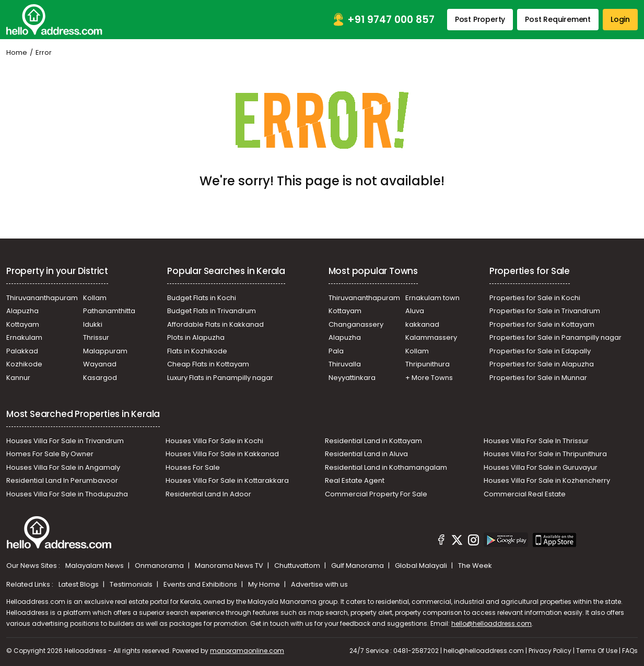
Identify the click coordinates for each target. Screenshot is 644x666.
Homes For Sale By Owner (50, 454)
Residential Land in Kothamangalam (386, 467)
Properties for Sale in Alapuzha (542, 364)
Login (620, 19)
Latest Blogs (79, 584)
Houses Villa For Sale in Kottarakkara (227, 480)
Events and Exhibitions (201, 584)
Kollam (95, 298)
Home (17, 52)
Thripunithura (428, 364)
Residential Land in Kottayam (373, 441)
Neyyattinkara (352, 378)
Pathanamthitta (109, 311)
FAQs (630, 651)
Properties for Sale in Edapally (540, 351)
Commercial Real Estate (525, 494)
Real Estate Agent (355, 480)
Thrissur (96, 337)
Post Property (480, 19)
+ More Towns (429, 378)
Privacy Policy (550, 651)
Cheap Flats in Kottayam (208, 364)
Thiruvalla (345, 364)
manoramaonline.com (247, 651)
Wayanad (100, 364)
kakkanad (422, 324)
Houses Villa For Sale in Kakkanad (222, 454)
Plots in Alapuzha (196, 337)
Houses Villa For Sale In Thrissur (536, 441)
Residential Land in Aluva (366, 454)
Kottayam (23, 324)
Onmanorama (160, 566)
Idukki (93, 324)
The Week (475, 566)
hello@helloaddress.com (491, 623)
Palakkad (22, 351)
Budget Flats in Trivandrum (212, 311)
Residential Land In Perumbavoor (62, 480)
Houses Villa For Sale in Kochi (214, 441)
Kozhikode (24, 364)
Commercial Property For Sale (376, 494)
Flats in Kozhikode (197, 351)
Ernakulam (24, 337)
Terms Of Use (597, 651)
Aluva (415, 311)
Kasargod (100, 378)
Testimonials (132, 584)
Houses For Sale (193, 467)
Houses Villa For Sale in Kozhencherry (547, 480)
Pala (336, 351)
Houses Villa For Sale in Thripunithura (545, 454)
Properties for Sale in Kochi (535, 298)
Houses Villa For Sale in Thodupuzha (67, 494)
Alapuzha (22, 311)
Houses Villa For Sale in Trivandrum (65, 441)
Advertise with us (319, 584)
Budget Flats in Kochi (202, 298)
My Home (265, 584)
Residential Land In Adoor (208, 494)
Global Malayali (422, 566)
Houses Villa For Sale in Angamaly (63, 467)
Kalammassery (431, 337)
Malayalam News (95, 566)
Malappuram (105, 351)
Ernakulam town (432, 298)
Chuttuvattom (298, 566)
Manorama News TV (230, 566)
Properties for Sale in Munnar (538, 378)
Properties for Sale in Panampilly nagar (555, 337)
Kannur (18, 378)
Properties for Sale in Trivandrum (545, 311)
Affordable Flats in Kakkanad (215, 324)
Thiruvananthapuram (42, 298)
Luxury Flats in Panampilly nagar (220, 378)
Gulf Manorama (358, 566)
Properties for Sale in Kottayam (542, 324)
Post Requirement (558, 19)
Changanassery (356, 324)
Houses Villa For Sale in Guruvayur (541, 467)
